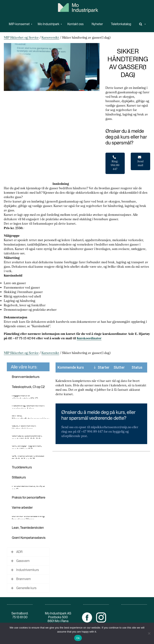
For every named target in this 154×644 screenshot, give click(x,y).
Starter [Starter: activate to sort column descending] (104, 367)
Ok (78, 638)
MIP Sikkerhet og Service (21, 38)
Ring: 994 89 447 (115, 163)
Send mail (140, 161)
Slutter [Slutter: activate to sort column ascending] (119, 367)
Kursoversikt (50, 38)
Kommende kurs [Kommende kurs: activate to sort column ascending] (71, 367)
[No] (149, 633)
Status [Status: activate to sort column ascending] (137, 367)
